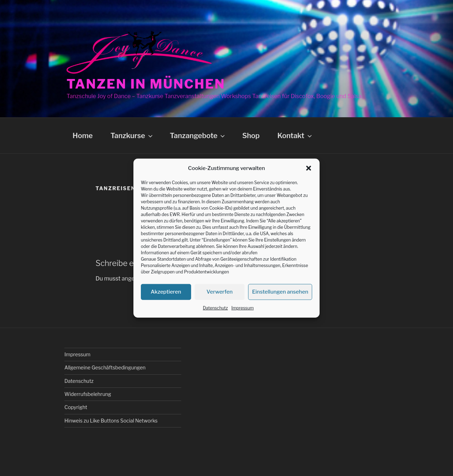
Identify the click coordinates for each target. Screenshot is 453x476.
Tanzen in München (146, 84)
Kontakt (295, 136)
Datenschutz (215, 308)
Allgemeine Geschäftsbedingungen (105, 367)
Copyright (76, 407)
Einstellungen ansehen (280, 292)
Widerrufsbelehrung (88, 394)
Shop (251, 136)
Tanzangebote (198, 136)
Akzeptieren (166, 292)
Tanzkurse (132, 136)
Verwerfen (220, 292)
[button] (309, 168)
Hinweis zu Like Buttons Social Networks (111, 421)
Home (83, 136)
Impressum (243, 308)
